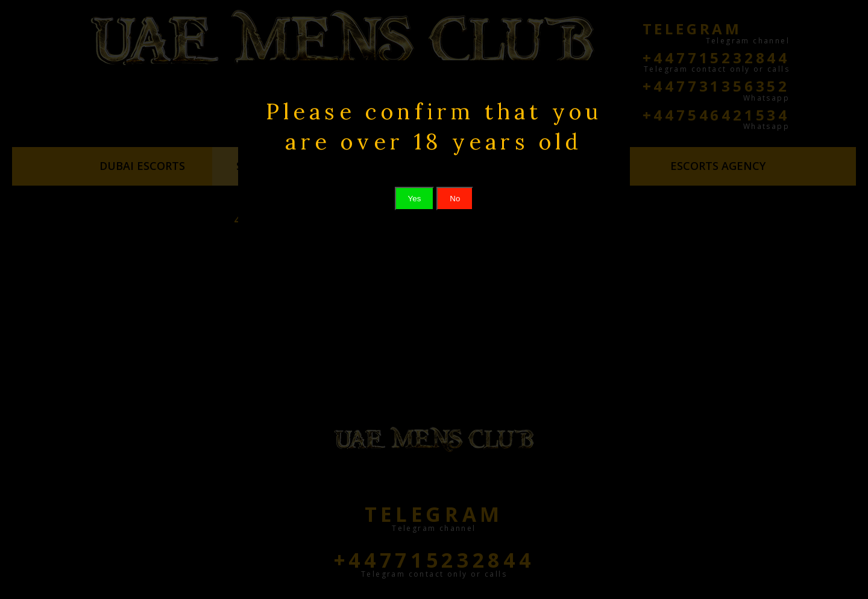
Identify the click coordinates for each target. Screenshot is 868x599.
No (455, 199)
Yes (415, 199)
